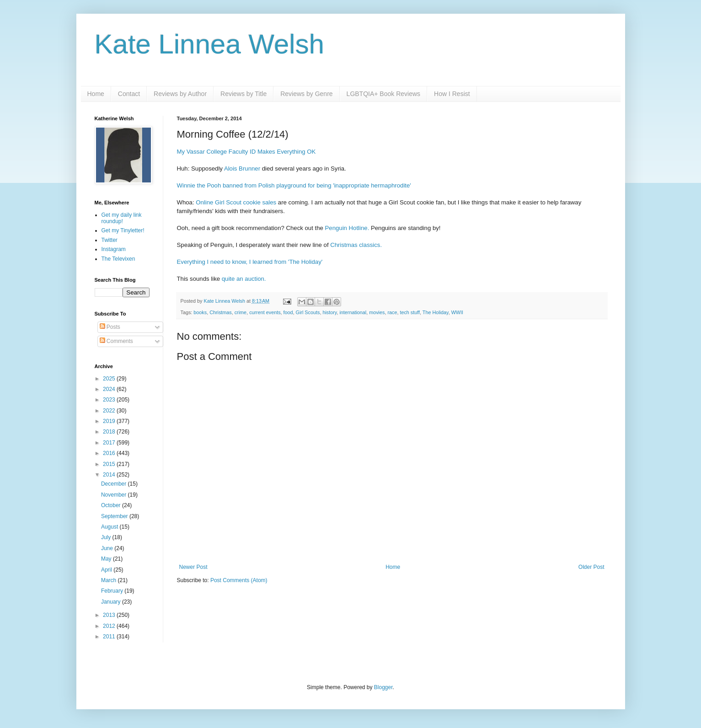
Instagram (114, 249)
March (110, 580)
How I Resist (452, 94)
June (108, 548)
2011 (110, 637)
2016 (110, 453)
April (107, 570)
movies (377, 312)
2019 (110, 421)
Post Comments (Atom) (239, 580)
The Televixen (118, 259)
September (115, 516)
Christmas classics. (356, 245)
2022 (110, 411)
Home (96, 94)
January (112, 602)
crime (241, 312)
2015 (110, 464)
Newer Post (193, 567)
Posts (110, 327)
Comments (116, 341)
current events (265, 312)
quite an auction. (244, 279)
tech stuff (410, 312)
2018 (110, 432)
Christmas (221, 312)
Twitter (110, 240)
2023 (110, 400)
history (329, 312)
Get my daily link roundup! (122, 218)
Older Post (591, 567)
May (107, 559)
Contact (129, 94)
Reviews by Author (180, 94)
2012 (110, 626)
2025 (110, 379)
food (288, 312)
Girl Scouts (308, 312)
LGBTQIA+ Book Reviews (383, 94)
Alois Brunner (242, 169)
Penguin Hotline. (347, 228)
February (113, 591)
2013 (110, 615)
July (107, 537)
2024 (110, 389)
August (110, 527)
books (200, 312)
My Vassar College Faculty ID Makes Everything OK (246, 152)
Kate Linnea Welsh (210, 44)
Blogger (383, 687)
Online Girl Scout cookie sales (236, 202)
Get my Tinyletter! (123, 230)
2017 (110, 443)
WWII (457, 312)
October (112, 505)
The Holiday (436, 312)
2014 (110, 475)
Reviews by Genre (306, 94)
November (115, 495)
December (115, 484)
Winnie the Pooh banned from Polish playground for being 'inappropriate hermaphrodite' (294, 185)
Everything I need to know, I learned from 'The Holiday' (250, 262)
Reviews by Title (243, 94)
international (353, 312)
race (392, 312)
